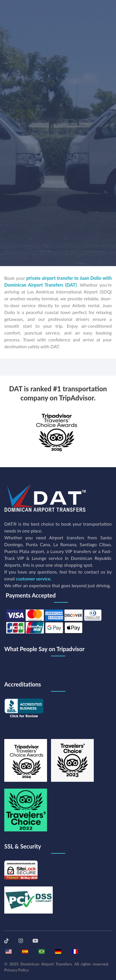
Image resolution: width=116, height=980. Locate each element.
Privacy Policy (17, 970)
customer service (33, 579)
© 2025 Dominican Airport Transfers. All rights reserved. (57, 964)
